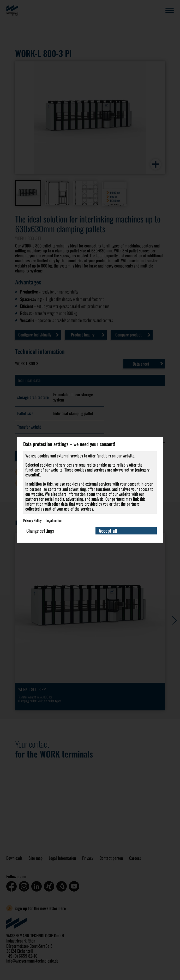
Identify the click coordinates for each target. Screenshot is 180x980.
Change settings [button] (40, 531)
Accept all (108, 531)
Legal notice (54, 520)
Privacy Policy (32, 520)
